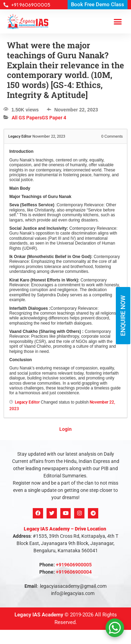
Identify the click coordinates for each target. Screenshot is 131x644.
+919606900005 (74, 565)
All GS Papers (27, 118)
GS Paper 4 (54, 118)
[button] (118, 21)
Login (65, 429)
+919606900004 (74, 572)
